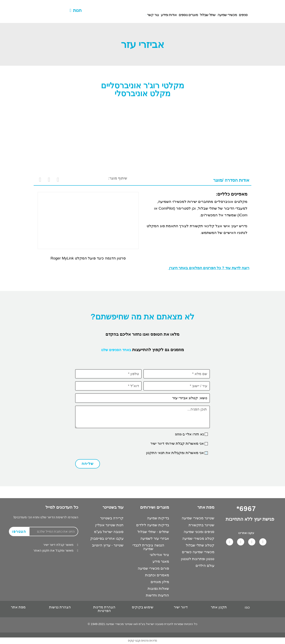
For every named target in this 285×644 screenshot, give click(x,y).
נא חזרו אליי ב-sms (189, 434)
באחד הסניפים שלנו (116, 350)
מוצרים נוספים (188, 15)
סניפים (243, 15)
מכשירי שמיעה (227, 15)
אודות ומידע (169, 15)
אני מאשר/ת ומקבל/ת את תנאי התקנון (175, 453)
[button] (58, 180)
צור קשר (153, 15)
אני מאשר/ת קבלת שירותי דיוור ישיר (177, 444)
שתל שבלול (208, 15)
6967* (38, 5)
